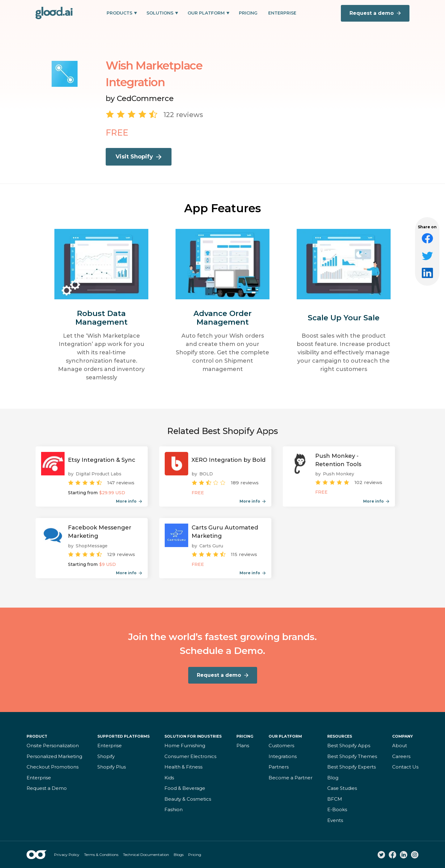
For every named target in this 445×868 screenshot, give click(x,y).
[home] (54, 13)
